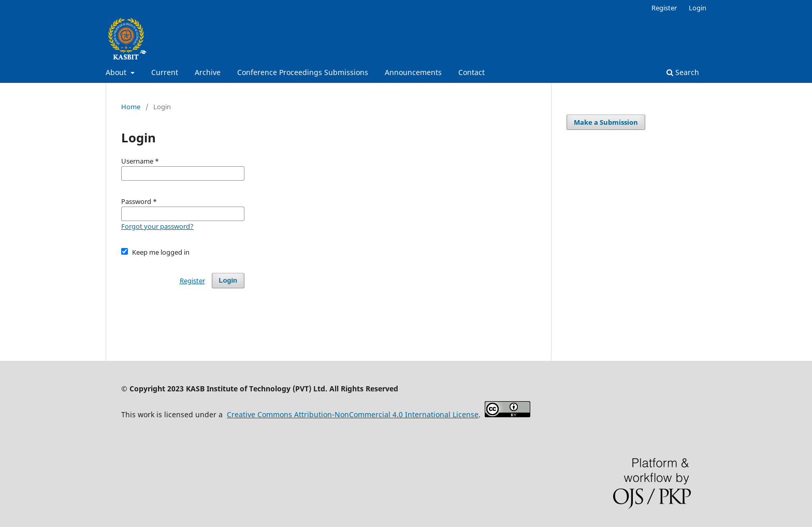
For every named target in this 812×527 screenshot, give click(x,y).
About (117, 72)
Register (664, 8)
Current (165, 72)
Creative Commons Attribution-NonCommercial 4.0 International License (353, 414)
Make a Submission (606, 122)
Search (683, 72)
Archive (208, 72)
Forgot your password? (157, 226)
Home (131, 107)
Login (698, 8)
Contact (472, 72)
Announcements (413, 72)
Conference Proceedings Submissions (303, 72)
